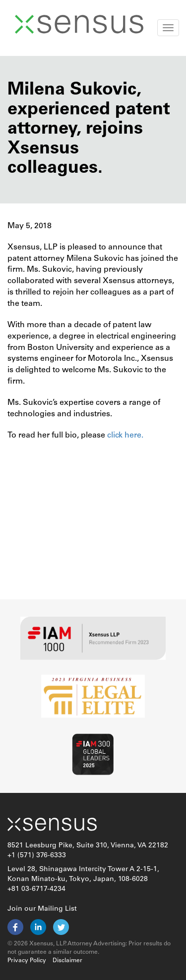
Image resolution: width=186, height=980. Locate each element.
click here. (124, 436)
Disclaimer (67, 961)
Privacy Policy (27, 961)
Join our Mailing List (42, 909)
